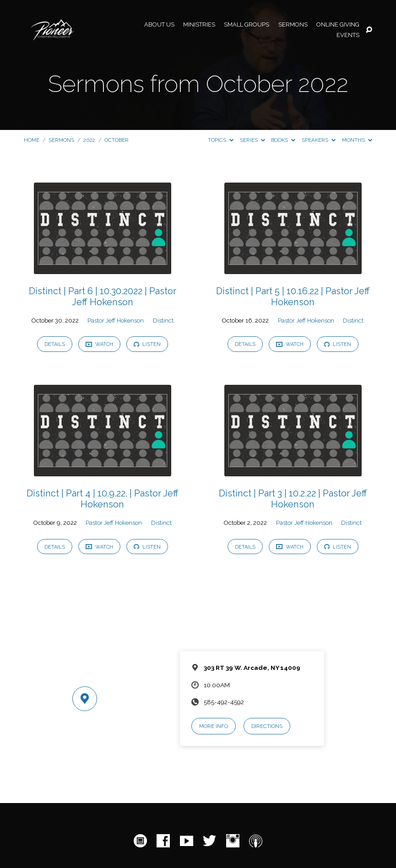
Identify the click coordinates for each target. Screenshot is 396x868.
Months (357, 140)
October (117, 140)
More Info (214, 726)
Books (283, 140)
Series (252, 140)
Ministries (199, 25)
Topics (221, 140)
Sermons (293, 25)
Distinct (163, 321)
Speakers (319, 140)
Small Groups (247, 25)
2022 (89, 140)
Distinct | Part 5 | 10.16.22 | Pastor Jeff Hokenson (293, 297)
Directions (267, 726)
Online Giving (338, 25)
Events (348, 35)
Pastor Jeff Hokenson (116, 321)
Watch (99, 344)
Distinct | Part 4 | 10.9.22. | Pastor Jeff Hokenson (103, 499)
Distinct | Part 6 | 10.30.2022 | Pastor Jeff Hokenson (103, 297)
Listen (147, 344)
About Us (159, 25)
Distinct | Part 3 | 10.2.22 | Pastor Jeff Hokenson (293, 499)
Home (32, 140)
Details (55, 344)
